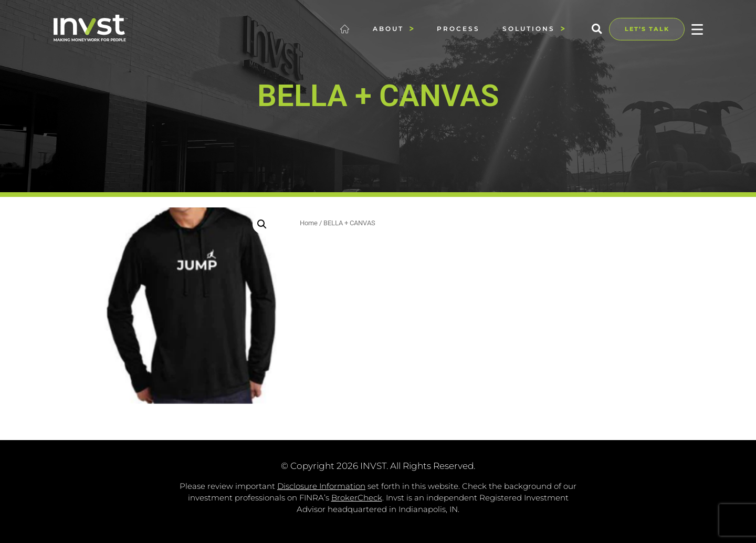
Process (458, 29)
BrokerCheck (357, 498)
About (393, 28)
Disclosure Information (321, 486)
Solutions (534, 28)
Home (309, 223)
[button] (597, 29)
